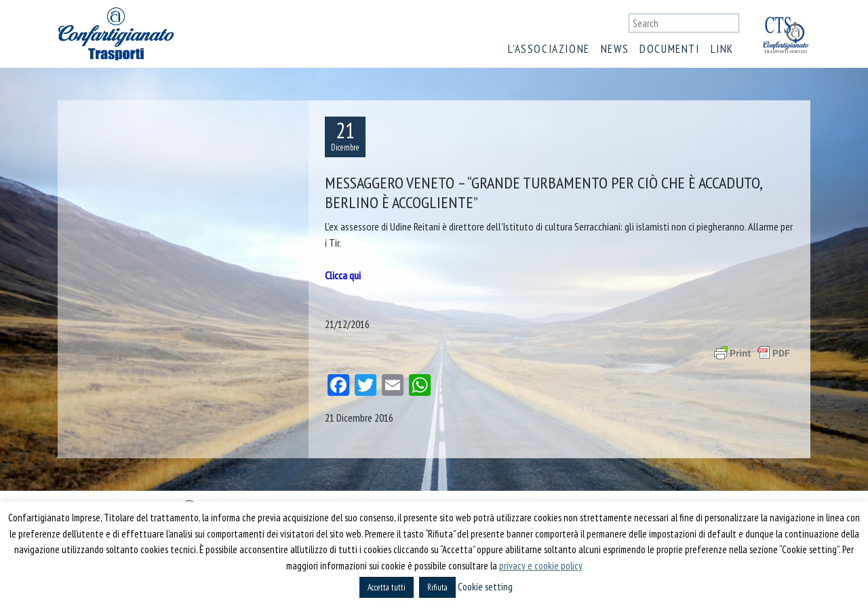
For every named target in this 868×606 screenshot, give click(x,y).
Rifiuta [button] (437, 587)
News (615, 49)
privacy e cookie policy (541, 566)
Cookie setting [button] (485, 587)
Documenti (669, 49)
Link (722, 49)
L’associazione (549, 49)
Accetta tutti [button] (387, 587)
